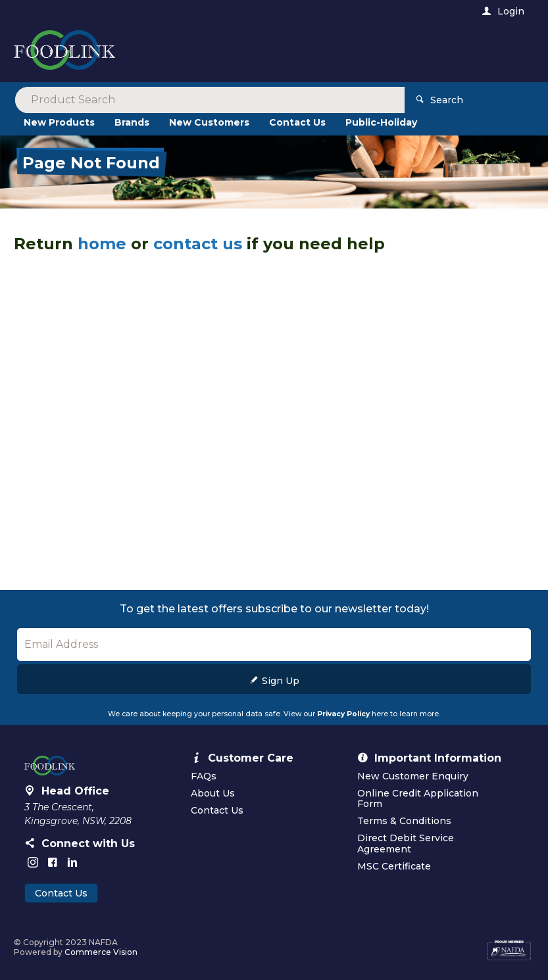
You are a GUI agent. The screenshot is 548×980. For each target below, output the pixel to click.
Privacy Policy (343, 714)
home (102, 244)
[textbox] (220, 53)
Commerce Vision (101, 952)
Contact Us (61, 893)
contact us (198, 244)
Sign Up (281, 681)
